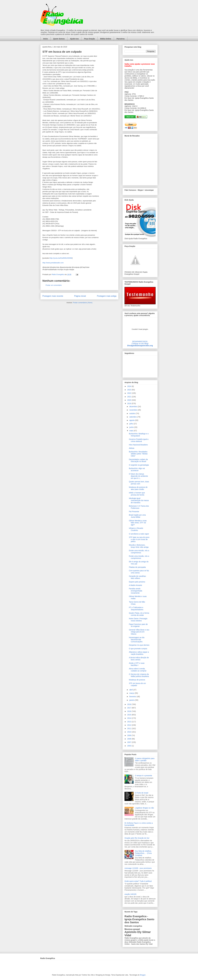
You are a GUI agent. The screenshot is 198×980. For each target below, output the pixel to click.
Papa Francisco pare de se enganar (138, 625)
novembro (133, 410)
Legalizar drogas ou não (144, 808)
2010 (129, 732)
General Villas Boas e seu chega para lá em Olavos (139, 632)
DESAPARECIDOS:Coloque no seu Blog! (140, 343)
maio (131, 431)
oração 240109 (130, 894)
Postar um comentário (54, 285)
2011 (129, 728)
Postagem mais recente (53, 296)
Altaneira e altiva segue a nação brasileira (139, 653)
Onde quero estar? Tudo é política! (138, 881)
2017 (129, 708)
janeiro (132, 700)
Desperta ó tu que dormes (139, 645)
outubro (133, 413)
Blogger (143, 975)
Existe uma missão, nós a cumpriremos (139, 552)
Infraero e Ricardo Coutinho (136, 529)
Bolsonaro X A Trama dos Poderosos (139, 507)
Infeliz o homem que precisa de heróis (137, 494)
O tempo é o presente (144, 776)
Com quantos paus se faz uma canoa (139, 572)
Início (46, 39)
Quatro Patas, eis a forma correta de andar (139, 614)
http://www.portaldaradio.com (53, 263)
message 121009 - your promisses (138, 868)
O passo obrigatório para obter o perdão (145, 759)
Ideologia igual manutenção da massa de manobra (139, 500)
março (132, 693)
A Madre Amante (135, 585)
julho (131, 424)
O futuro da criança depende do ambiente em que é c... (138, 476)
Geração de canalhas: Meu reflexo (138, 577)
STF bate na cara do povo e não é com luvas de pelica (139, 539)
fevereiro (133, 697)
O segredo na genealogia (139, 465)
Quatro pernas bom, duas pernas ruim (139, 483)
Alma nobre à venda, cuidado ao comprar (138, 670)
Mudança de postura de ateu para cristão (138, 488)
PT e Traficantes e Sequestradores (136, 609)
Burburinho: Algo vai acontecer (137, 469)
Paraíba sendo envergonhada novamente (136, 591)
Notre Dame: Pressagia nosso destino (138, 620)
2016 (129, 711)
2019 (129, 403)
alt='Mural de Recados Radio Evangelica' (140, 161)
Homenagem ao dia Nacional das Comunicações (137, 640)
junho (132, 427)
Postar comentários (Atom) (83, 303)
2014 (129, 718)
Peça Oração (89, 39)
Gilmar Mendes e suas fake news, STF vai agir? (138, 523)
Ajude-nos (74, 39)
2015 (129, 715)
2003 (129, 746)
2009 (129, 735)
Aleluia (132, 448)
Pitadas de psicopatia (137, 567)
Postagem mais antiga (107, 296)
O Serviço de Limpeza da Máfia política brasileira (139, 675)
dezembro (133, 407)
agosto (132, 420)
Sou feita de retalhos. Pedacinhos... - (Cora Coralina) (143, 853)
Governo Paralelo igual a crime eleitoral (139, 440)
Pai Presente (134, 512)
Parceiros (121, 39)
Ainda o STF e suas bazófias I (137, 664)
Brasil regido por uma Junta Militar (137, 516)
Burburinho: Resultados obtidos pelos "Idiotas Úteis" (138, 454)
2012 (129, 725)
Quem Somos (59, 39)
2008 (129, 739)
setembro (133, 417)
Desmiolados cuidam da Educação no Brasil (138, 460)
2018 (129, 704)
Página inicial (80, 296)
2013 (129, 722)
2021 (129, 397)
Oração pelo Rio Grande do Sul (137, 838)
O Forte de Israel (142, 793)
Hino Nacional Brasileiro (138, 445)
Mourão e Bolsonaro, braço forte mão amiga (139, 546)
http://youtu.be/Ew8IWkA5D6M (61, 258)
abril (131, 690)
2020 (129, 400)
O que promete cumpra (138, 649)
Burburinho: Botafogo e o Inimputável (139, 435)
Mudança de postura (137, 680)
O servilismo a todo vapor (139, 534)
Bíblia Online (106, 39)
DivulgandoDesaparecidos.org (140, 346)
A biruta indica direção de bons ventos (139, 659)
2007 (129, 742)
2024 (129, 386)
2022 (129, 393)
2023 (129, 390)
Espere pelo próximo (137, 582)
